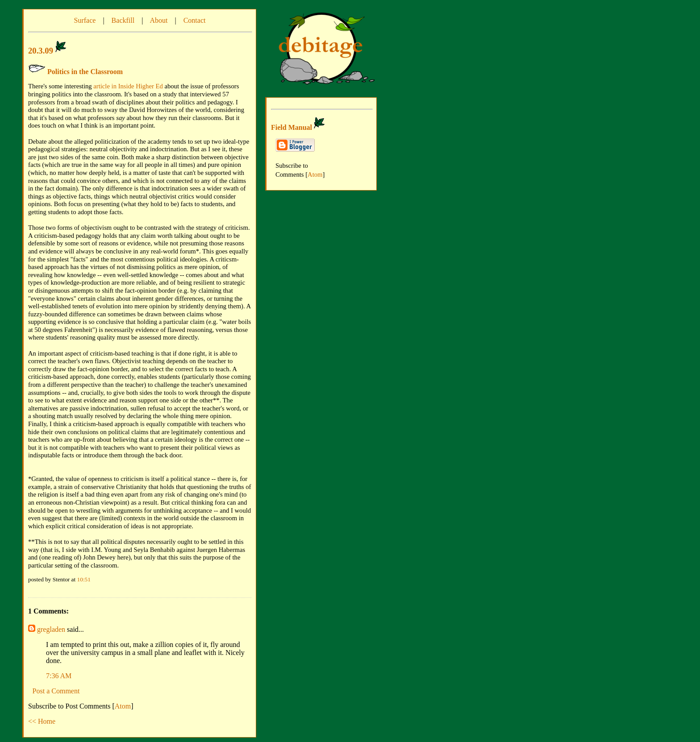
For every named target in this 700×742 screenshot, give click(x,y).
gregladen (51, 629)
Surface (85, 20)
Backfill (123, 20)
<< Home (42, 721)
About (158, 20)
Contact (195, 20)
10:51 (84, 579)
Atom (123, 706)
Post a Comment (56, 691)
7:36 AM (59, 676)
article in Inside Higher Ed (128, 86)
